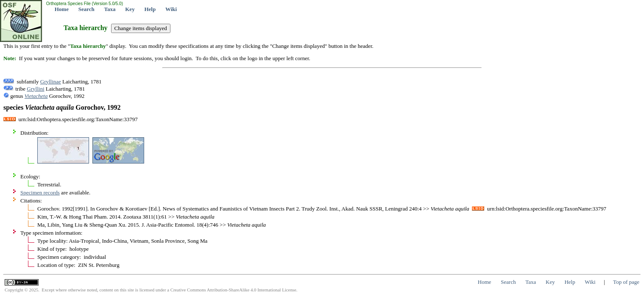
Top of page (626, 282)
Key (130, 9)
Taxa (110, 9)
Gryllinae (51, 82)
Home (62, 9)
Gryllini (35, 89)
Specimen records (40, 193)
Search (86, 9)
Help (150, 9)
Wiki (171, 9)
